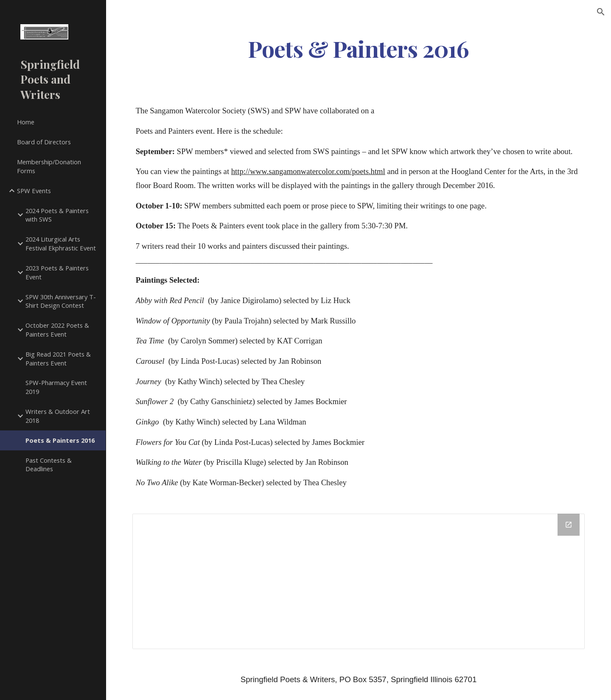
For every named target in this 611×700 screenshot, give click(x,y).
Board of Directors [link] (44, 142)
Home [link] (26, 122)
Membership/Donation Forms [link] (49, 166)
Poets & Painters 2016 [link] (60, 440)
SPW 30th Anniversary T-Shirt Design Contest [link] (61, 301)
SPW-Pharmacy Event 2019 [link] (56, 387)
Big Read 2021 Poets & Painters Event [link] (58, 358)
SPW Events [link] (34, 191)
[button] (601, 12)
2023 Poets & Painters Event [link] (57, 272)
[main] (359, 48)
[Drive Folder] (359, 581)
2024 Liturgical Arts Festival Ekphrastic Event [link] (61, 243)
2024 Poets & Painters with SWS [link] (57, 215)
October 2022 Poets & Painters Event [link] (57, 330)
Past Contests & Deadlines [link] (49, 465)
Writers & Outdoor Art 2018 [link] (58, 416)
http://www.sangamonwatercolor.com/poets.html (308, 171)
